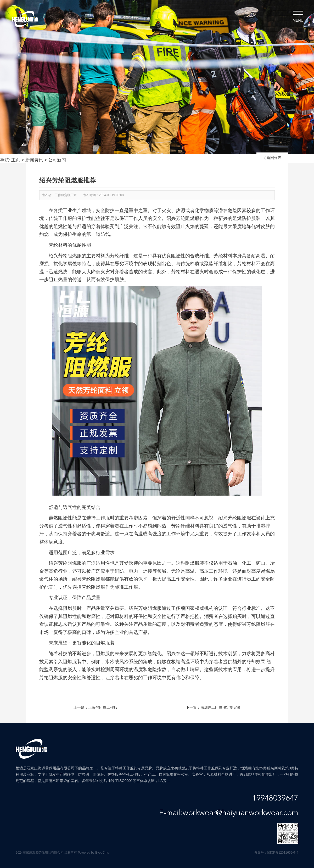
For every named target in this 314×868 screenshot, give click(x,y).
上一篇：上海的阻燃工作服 (96, 707)
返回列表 (272, 158)
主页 (16, 160)
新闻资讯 (34, 160)
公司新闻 (57, 160)
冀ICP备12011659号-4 (283, 853)
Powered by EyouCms (93, 853)
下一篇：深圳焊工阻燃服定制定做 (213, 707)
